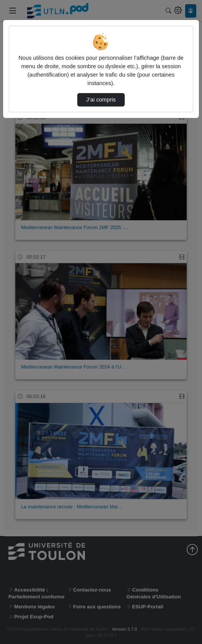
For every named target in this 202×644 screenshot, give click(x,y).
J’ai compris (101, 100)
